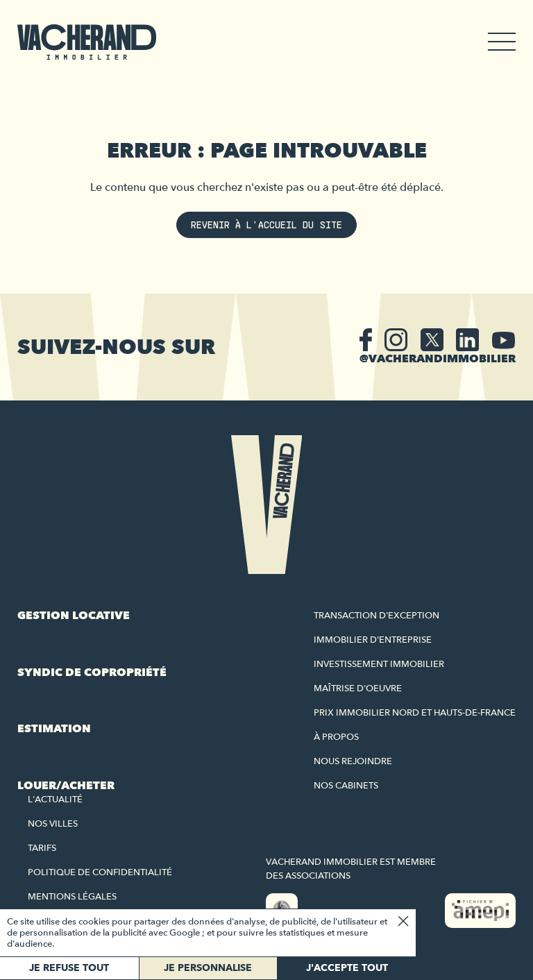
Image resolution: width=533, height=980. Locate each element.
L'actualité (55, 800)
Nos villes (53, 824)
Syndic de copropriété (92, 673)
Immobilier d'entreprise (373, 640)
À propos (336, 737)
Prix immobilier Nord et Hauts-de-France (415, 713)
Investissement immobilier (379, 664)
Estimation (54, 729)
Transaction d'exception (377, 616)
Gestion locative (74, 616)
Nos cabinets (346, 786)
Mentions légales (72, 897)
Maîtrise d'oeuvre (358, 688)
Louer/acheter (66, 786)
